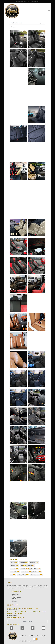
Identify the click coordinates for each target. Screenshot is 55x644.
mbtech (14, 563)
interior (31, 566)
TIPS (13, 600)
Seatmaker (25, 569)
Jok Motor (24, 563)
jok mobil (14, 566)
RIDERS (14, 596)
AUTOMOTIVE (15, 594)
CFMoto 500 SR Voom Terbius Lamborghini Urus (22, 608)
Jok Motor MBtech (37, 575)
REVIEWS (14, 602)
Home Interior (26, 572)
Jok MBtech (34, 563)
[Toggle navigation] (49, 11)
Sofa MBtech (36, 569)
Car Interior (37, 572)
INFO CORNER (15, 599)
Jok (13, 575)
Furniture (14, 569)
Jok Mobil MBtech (23, 575)
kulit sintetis (15, 572)
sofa (23, 566)
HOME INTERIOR (16, 597)
